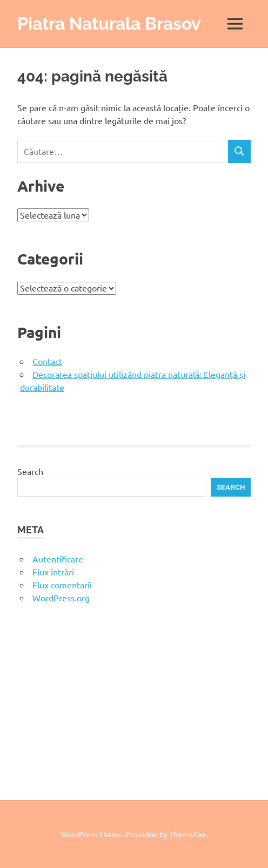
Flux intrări (53, 572)
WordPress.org (61, 598)
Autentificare (58, 559)
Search (30, 471)
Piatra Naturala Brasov (109, 23)
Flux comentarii (62, 585)
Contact (47, 361)
